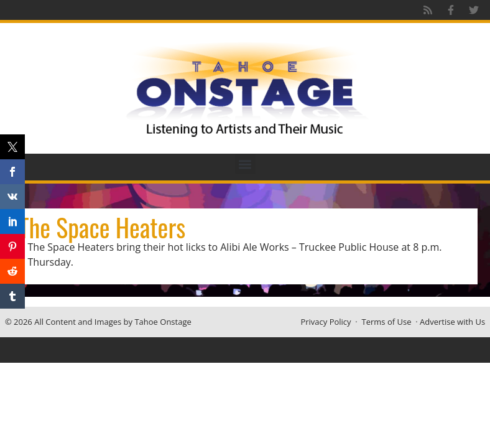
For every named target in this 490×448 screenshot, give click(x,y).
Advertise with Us (452, 322)
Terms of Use (387, 322)
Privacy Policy (326, 322)
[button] (245, 164)
